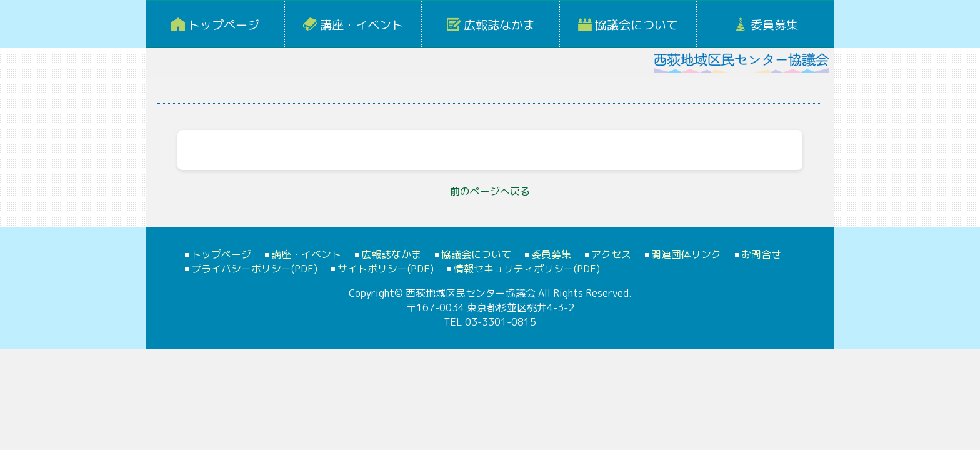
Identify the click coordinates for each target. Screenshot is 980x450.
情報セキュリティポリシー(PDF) (527, 269)
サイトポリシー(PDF (384, 269)
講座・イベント (362, 25)
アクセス (611, 254)
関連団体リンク (686, 254)
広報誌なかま (499, 25)
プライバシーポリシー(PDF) (254, 269)
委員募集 (774, 25)
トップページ (224, 25)
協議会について (637, 25)
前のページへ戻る (490, 191)
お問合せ (761, 254)
